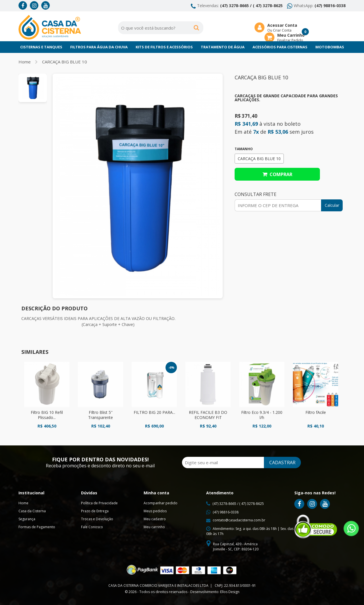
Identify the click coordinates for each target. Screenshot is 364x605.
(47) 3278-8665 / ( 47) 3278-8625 (251, 6)
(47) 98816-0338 (330, 6)
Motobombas (330, 47)
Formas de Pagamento (37, 527)
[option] (33, 88)
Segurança (27, 519)
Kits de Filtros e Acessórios (164, 47)
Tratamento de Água (223, 47)
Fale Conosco (92, 527)
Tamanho (244, 149)
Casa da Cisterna (32, 511)
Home (25, 62)
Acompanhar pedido (161, 503)
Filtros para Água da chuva (99, 47)
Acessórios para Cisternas (280, 47)
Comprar (277, 174)
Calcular (332, 205)
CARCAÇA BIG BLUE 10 (65, 62)
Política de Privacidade (99, 503)
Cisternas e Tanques (41, 47)
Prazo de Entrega (95, 511)
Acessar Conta (282, 25)
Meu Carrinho (291, 35)
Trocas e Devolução (97, 519)
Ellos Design (230, 592)
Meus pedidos (155, 511)
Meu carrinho (154, 527)
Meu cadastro (155, 519)
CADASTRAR (282, 462)
